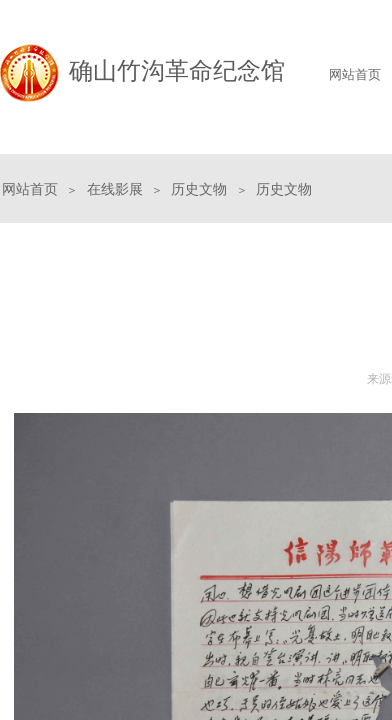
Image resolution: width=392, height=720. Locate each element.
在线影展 (115, 189)
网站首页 (30, 189)
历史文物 (199, 189)
